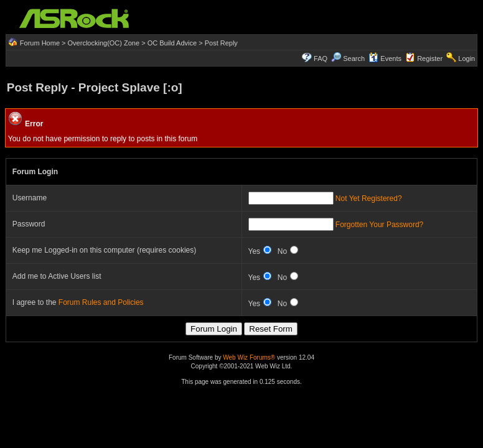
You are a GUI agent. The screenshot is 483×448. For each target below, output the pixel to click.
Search (354, 58)
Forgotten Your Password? (379, 225)
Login (467, 58)
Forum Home (40, 43)
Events (385, 58)
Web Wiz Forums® (249, 357)
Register (430, 58)
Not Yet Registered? (369, 198)
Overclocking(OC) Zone (104, 43)
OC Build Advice (172, 43)
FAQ (321, 58)
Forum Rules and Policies (101, 302)
